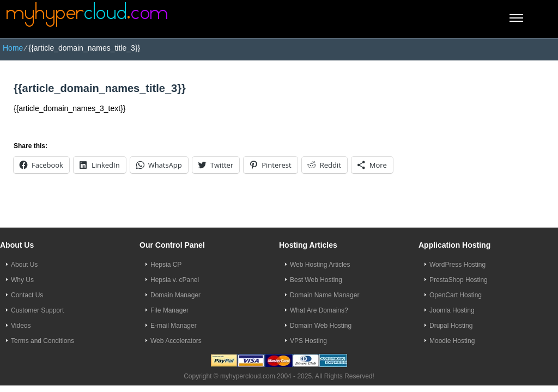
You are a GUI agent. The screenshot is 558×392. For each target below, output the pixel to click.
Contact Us (27, 295)
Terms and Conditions (43, 341)
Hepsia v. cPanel (175, 280)
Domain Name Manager (325, 295)
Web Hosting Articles (320, 265)
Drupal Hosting (451, 326)
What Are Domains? (319, 310)
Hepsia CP (166, 265)
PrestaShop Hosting (459, 280)
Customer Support (37, 310)
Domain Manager (175, 295)
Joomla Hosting (452, 310)
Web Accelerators (176, 341)
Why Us (22, 280)
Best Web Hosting (316, 280)
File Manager (169, 310)
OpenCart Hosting (456, 295)
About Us (24, 265)
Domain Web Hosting (321, 326)
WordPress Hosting (457, 265)
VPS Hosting (308, 341)
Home (13, 48)
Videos (21, 326)
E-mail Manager (174, 326)
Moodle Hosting (452, 341)
